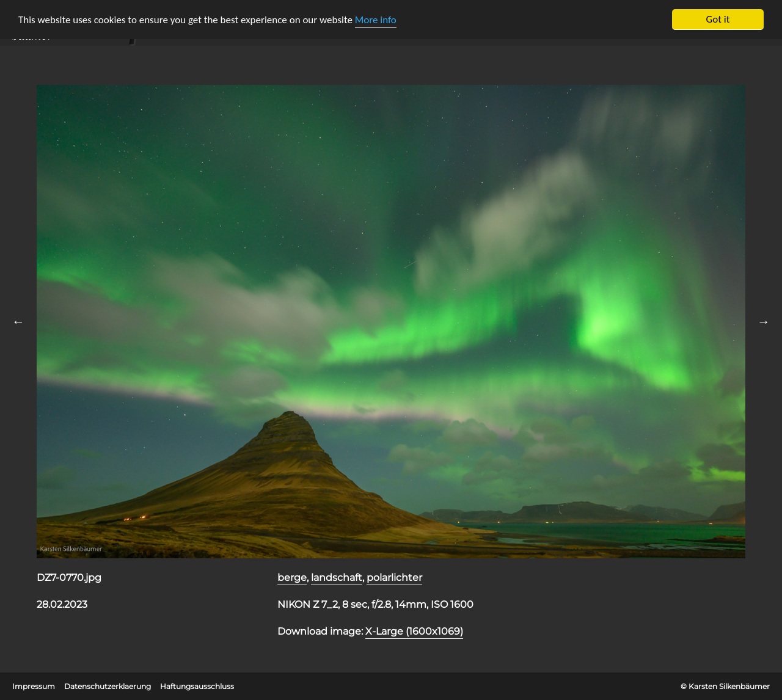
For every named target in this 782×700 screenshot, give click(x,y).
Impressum (34, 686)
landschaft (337, 578)
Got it (718, 19)
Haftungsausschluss (197, 686)
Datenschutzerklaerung (108, 686)
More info (376, 20)
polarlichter (394, 578)
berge (292, 578)
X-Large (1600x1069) (414, 631)
